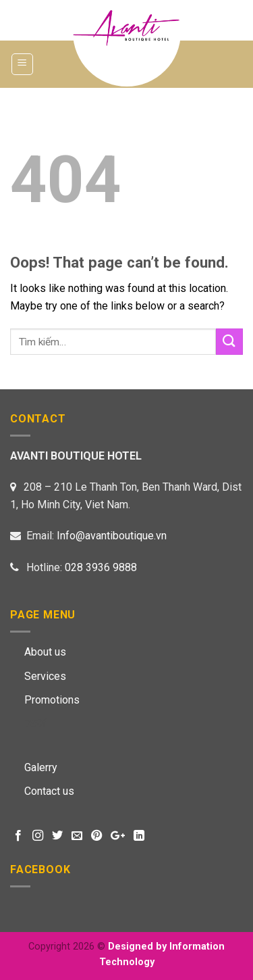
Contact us (49, 791)
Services (45, 676)
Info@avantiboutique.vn (112, 536)
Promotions (52, 700)
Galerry (41, 767)
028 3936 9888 (101, 567)
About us (45, 652)
